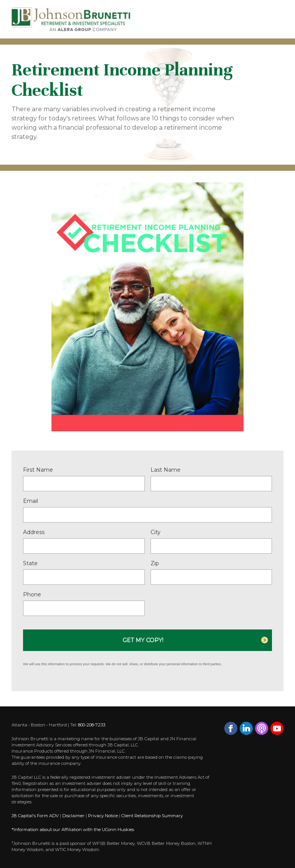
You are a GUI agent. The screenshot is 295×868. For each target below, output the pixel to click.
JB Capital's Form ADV (35, 816)
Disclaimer (73, 816)
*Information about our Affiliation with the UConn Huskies (73, 830)
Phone (32, 594)
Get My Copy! (143, 640)
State (30, 563)
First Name (38, 470)
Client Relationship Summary (152, 816)
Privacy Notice (103, 816)
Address (34, 532)
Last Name (166, 470)
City (156, 532)
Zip (155, 563)
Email (31, 501)
